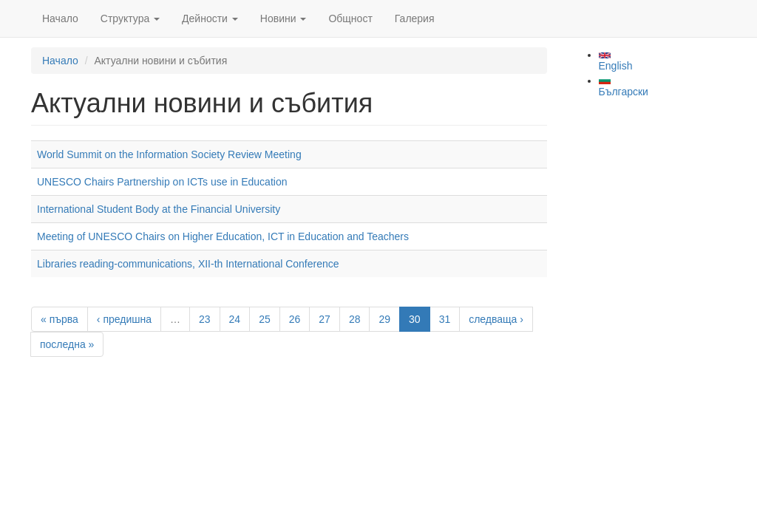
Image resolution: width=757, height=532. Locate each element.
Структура (130, 18)
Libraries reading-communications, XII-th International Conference (188, 264)
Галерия (415, 18)
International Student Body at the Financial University (159, 209)
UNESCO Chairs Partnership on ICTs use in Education (162, 182)
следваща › (496, 319)
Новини (284, 18)
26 (295, 319)
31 (445, 319)
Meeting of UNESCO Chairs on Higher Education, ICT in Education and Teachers (223, 236)
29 (384, 319)
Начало (60, 18)
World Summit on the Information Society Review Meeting (169, 154)
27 (325, 319)
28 (355, 319)
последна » (67, 344)
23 (205, 319)
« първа (60, 319)
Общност (350, 18)
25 (265, 319)
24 (235, 319)
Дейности (210, 18)
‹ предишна (124, 319)
